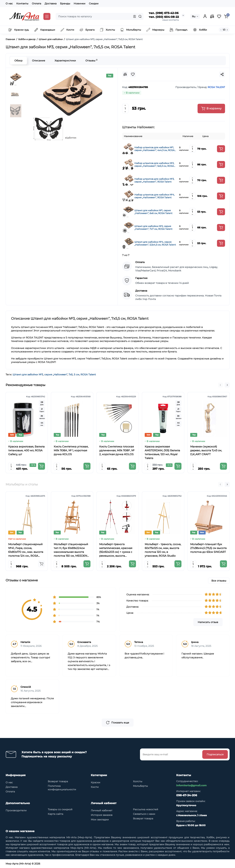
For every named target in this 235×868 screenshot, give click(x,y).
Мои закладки (100, 820)
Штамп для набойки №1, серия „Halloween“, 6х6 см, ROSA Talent (153, 212)
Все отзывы (219, 581)
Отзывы (91, 60)
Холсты (138, 781)
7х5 (71, 374)
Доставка (51, 3)
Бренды (65, 3)
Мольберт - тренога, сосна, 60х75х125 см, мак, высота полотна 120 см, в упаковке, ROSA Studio (163, 550)
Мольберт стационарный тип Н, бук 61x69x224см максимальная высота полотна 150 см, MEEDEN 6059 (71, 550)
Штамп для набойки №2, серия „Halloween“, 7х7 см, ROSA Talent (153, 227)
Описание (39, 61)
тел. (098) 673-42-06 (164, 13)
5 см (77, 374)
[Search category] (135, 16)
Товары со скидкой (60, 809)
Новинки (80, 3)
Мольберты (140, 786)
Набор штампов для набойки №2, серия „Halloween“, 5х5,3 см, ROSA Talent (154, 164)
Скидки (94, 3)
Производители (16, 810)
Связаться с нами (144, 814)
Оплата (36, 3)
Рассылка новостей (146, 809)
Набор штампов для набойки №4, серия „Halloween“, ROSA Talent (155, 196)
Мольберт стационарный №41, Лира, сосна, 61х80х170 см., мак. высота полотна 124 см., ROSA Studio (26, 550)
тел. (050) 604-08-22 (164, 17)
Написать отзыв (208, 622)
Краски (96, 782)
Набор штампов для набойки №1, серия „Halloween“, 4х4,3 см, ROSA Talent (154, 149)
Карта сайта (55, 814)
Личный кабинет (102, 810)
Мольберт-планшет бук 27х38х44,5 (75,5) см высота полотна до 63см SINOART (208, 548)
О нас (9, 3)
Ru (194, 16)
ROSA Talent (88, 374)
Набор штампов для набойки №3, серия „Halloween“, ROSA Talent (154, 180)
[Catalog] (47, 16)
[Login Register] (205, 16)
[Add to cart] (221, 149)
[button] (220, 385)
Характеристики (65, 61)
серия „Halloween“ (56, 374)
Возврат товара (58, 781)
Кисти (95, 787)
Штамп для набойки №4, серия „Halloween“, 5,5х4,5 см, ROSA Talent (155, 243)
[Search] (140, 16)
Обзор (18, 61)
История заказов (102, 815)
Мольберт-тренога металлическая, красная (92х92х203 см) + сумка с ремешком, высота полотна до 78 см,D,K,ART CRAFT (117, 550)
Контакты (22, 3)
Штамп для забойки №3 (28, 374)
